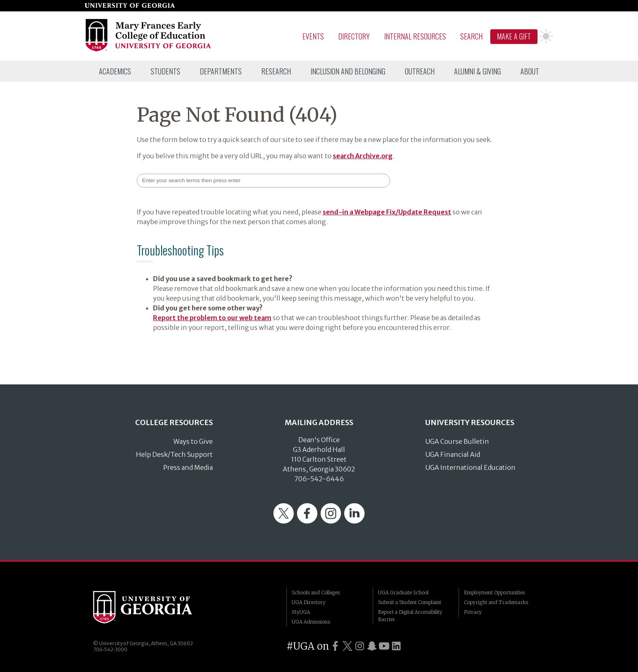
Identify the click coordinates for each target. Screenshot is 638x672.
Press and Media (188, 467)
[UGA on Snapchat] (372, 646)
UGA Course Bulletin (457, 441)
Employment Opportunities (494, 592)
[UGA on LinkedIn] (396, 646)
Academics (115, 71)
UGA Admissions (311, 622)
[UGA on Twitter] (347, 646)
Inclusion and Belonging (348, 71)
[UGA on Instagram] (360, 646)
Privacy (473, 612)
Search (471, 36)
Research (276, 71)
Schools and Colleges (316, 592)
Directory (354, 36)
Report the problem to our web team (212, 318)
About (530, 71)
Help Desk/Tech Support (174, 454)
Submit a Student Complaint (410, 602)
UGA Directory (309, 602)
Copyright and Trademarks (496, 602)
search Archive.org (363, 156)
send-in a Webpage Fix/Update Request (387, 212)
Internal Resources (415, 36)
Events (313, 36)
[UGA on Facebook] (335, 646)
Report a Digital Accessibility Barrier (410, 616)
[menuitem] (115, 71)
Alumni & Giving (477, 71)
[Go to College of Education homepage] (149, 50)
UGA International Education (470, 467)
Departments (221, 71)
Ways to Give (193, 441)
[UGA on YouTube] (384, 646)
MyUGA (301, 612)
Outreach (420, 71)
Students (165, 71)
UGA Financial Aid (453, 454)
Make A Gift (514, 36)
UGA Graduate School (403, 592)
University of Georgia (154, 607)
